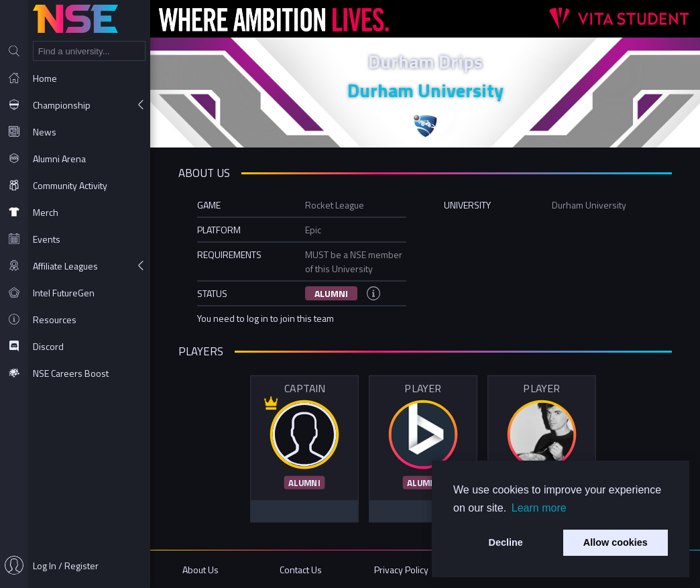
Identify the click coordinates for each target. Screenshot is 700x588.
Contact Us (301, 570)
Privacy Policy (401, 570)
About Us (200, 570)
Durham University (425, 90)
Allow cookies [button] (616, 542)
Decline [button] (506, 542)
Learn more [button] (539, 508)
